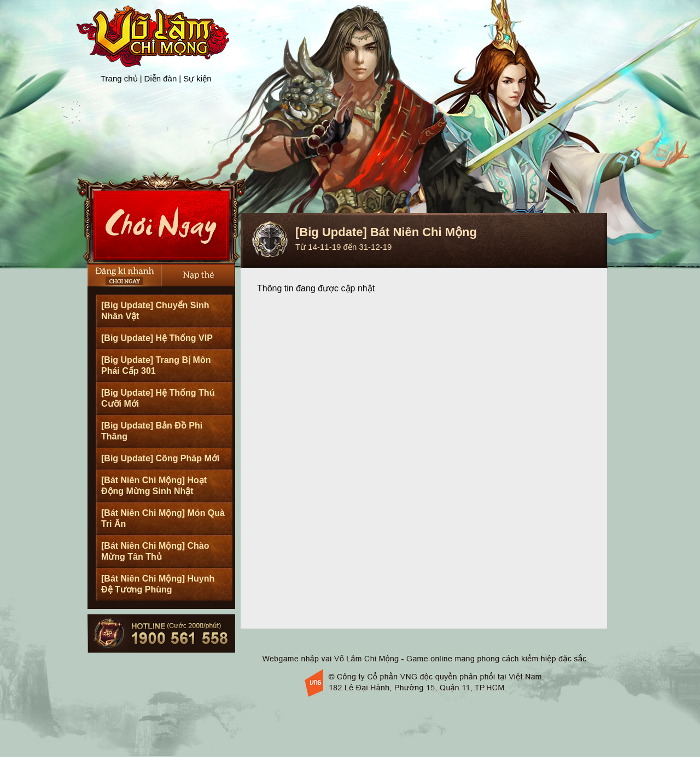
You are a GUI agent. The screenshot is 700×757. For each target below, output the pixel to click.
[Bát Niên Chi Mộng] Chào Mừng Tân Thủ (155, 551)
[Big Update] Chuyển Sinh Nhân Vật (155, 311)
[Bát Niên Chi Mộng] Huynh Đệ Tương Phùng (158, 584)
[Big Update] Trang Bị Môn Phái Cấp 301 (156, 365)
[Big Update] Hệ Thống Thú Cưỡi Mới (158, 398)
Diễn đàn (161, 78)
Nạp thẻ (198, 275)
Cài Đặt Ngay (162, 218)
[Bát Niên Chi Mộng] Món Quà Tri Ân (163, 518)
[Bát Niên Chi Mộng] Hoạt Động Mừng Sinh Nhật (154, 486)
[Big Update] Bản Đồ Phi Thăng (152, 431)
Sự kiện (197, 78)
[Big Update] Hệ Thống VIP (157, 338)
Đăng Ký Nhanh (124, 275)
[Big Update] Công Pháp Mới (160, 458)
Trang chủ (119, 78)
